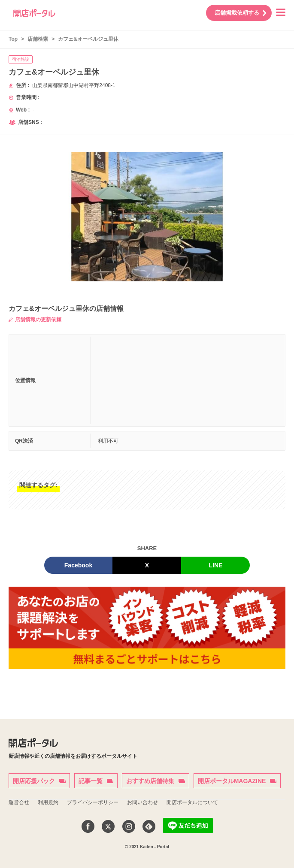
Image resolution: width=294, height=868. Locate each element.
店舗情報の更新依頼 (35, 319)
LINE (216, 565)
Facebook (78, 565)
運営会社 (19, 802)
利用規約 (48, 802)
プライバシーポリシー (93, 802)
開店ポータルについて (192, 802)
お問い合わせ (142, 802)
